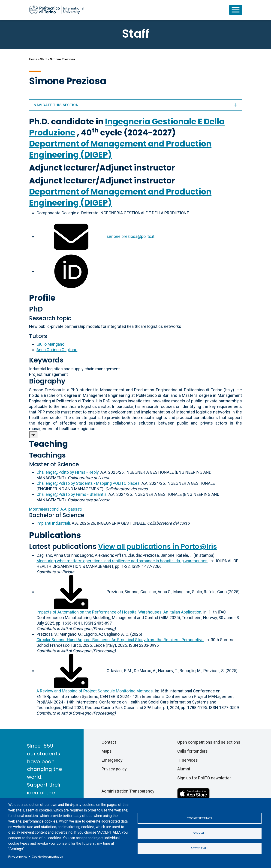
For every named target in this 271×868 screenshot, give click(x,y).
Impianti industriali (53, 523)
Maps (107, 751)
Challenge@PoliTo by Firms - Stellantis (72, 494)
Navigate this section (135, 105)
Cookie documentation (47, 856)
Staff (44, 59)
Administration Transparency (128, 791)
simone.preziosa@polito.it (131, 236)
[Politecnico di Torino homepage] (57, 10)
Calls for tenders (193, 751)
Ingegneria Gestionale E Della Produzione (127, 127)
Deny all (200, 833)
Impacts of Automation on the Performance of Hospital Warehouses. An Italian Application (119, 612)
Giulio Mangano (50, 344)
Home (33, 59)
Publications (55, 535)
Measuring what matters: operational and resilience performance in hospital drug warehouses (122, 561)
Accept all (200, 848)
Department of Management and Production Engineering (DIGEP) (120, 149)
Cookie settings (199, 818)
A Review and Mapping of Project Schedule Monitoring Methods (95, 691)
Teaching (48, 444)
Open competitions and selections (209, 742)
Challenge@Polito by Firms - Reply (68, 472)
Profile (42, 298)
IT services (188, 760)
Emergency (112, 760)
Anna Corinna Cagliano (57, 350)
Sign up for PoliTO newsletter (204, 778)
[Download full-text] (71, 592)
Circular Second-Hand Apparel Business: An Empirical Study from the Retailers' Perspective (120, 640)
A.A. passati (55, 509)
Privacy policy (18, 856)
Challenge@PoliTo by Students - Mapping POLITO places (88, 483)
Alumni (184, 769)
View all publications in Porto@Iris (158, 547)
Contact (109, 742)
